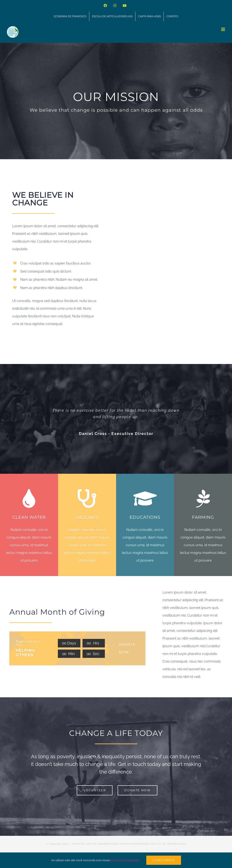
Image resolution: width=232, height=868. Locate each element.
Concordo (164, 860)
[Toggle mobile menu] (223, 29)
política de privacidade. (125, 860)
